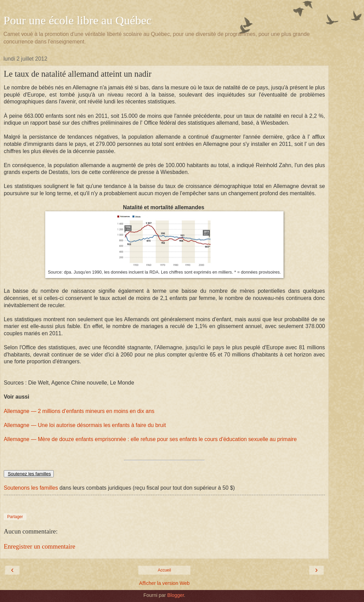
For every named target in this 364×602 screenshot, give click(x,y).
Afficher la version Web (164, 583)
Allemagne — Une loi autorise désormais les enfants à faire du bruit (85, 425)
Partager (15, 517)
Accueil (165, 570)
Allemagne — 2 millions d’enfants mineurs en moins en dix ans (79, 411)
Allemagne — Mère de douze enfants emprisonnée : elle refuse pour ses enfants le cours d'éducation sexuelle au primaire (150, 439)
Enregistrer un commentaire (40, 546)
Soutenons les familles (31, 488)
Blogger (175, 595)
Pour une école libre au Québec (78, 20)
